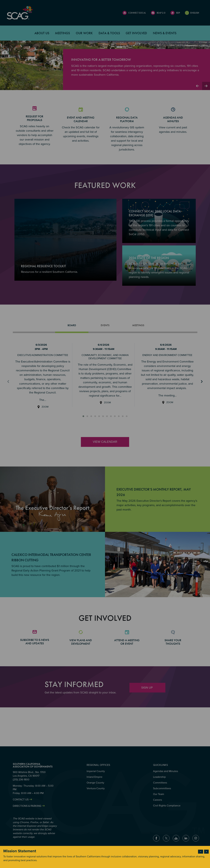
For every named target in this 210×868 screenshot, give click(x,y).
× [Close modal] (206, 852)
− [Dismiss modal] (201, 852)
